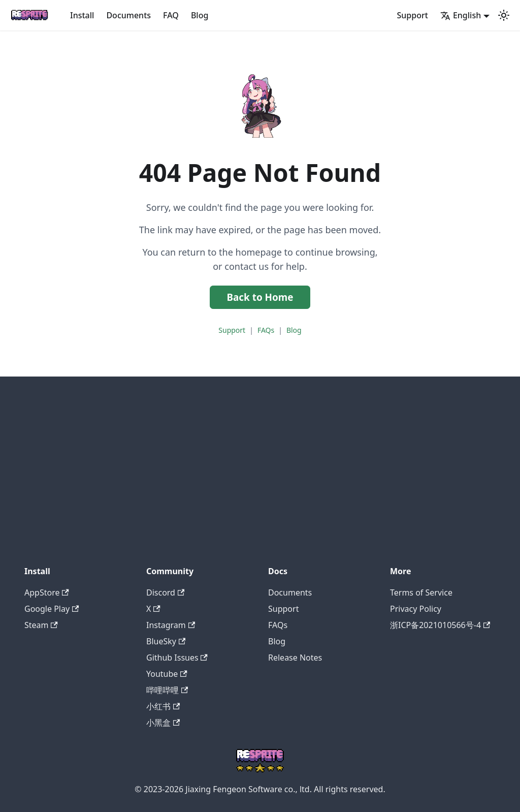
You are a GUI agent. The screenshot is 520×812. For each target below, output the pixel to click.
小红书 (163, 706)
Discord (165, 592)
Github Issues (177, 658)
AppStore (47, 592)
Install (82, 15)
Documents (128, 15)
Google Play (52, 609)
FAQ (171, 15)
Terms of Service (421, 592)
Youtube (167, 674)
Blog (200, 15)
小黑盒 (163, 723)
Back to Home (260, 297)
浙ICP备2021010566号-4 (440, 625)
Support (413, 15)
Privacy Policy (416, 609)
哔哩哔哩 (167, 690)
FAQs (266, 330)
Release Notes (295, 658)
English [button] (461, 15)
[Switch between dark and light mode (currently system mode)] (504, 15)
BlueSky (166, 641)
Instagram (171, 625)
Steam (41, 625)
